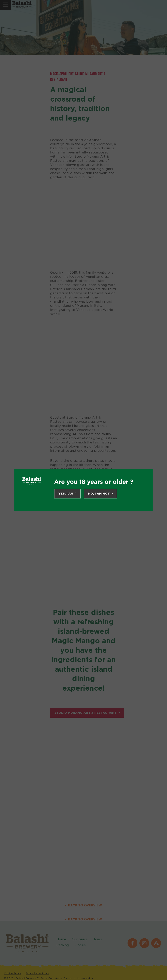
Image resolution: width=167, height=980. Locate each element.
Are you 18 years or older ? (94, 482)
